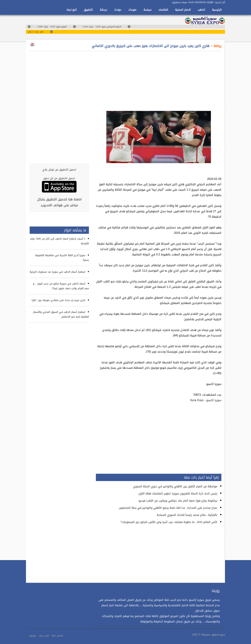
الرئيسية (217, 10)
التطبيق (88, 10)
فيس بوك (44, 636)
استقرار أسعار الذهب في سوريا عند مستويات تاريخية (57, 272)
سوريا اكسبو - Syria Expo (206, 400)
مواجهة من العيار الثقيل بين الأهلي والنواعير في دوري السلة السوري (175, 486)
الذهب (201, 10)
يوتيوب (32, 636)
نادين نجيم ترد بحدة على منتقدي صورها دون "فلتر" (58, 300)
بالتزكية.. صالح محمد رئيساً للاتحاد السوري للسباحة (187, 515)
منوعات (132, 10)
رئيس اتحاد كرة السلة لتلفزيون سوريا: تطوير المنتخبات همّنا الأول (178, 493)
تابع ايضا (72, 10)
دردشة (103, 10)
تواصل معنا (57, 636)
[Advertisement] (159, 79)
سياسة (147, 10)
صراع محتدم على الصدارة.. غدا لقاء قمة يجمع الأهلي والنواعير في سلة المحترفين (168, 508)
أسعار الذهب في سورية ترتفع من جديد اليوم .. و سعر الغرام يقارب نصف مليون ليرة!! (61, 286)
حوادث (118, 10)
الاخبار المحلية (183, 10)
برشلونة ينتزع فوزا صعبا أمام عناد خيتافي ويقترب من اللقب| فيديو (178, 501)
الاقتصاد (163, 10)
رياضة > (215, 46)
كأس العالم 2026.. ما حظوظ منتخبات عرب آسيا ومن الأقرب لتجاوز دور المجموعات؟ (169, 522)
